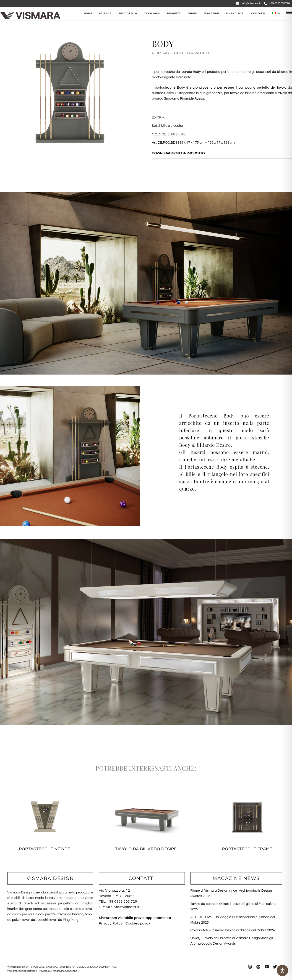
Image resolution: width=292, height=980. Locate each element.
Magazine (212, 13)
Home (88, 13)
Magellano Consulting (65, 971)
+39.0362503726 (277, 3)
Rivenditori (235, 13)
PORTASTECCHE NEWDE (45, 849)
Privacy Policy (111, 923)
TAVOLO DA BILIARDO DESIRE (146, 849)
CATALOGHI (152, 13)
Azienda (105, 13)
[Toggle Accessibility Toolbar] (282, 970)
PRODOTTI (126, 13)
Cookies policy (138, 923)
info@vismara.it (248, 3)
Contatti (258, 13)
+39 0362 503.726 (122, 902)
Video (193, 13)
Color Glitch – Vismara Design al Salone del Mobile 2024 (233, 930)
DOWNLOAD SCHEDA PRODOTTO (178, 153)
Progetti (174, 13)
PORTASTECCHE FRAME (247, 849)
